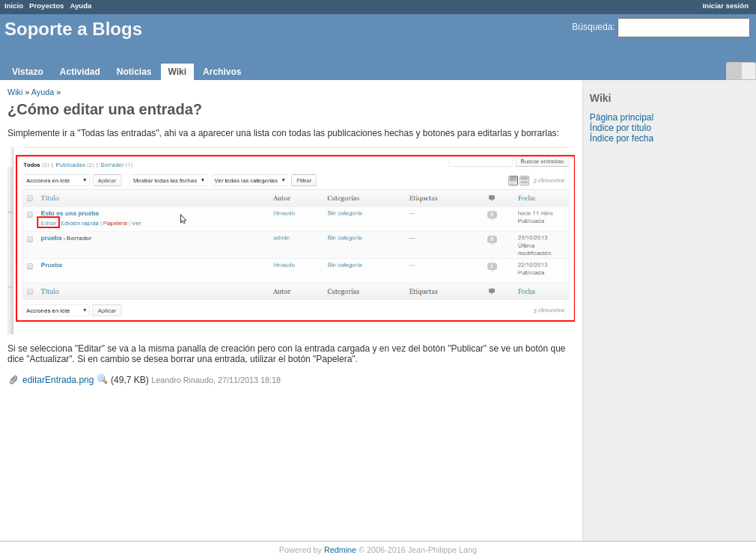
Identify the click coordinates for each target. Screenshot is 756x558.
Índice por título (621, 128)
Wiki (178, 72)
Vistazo (28, 72)
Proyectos (46, 6)
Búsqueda (592, 27)
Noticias (134, 72)
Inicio (14, 6)
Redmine (340, 550)
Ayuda (80, 6)
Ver (103, 379)
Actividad (80, 72)
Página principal (622, 117)
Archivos (222, 72)
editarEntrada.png (58, 380)
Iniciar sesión (726, 6)
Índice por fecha (622, 138)
